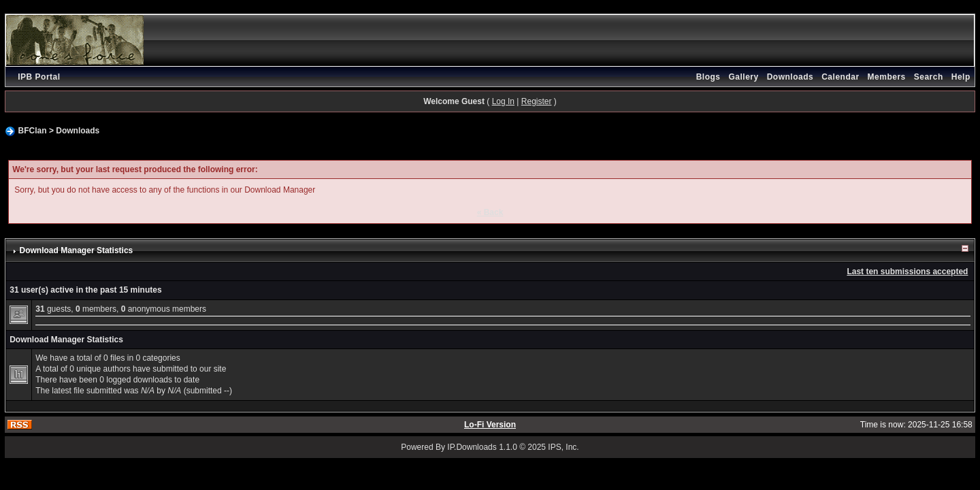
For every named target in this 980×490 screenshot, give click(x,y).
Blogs (708, 77)
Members (887, 77)
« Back (490, 212)
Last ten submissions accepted (907, 272)
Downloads (790, 77)
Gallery (743, 77)
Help (961, 77)
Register (537, 101)
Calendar (840, 77)
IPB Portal (39, 77)
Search (929, 77)
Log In (503, 101)
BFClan (33, 131)
